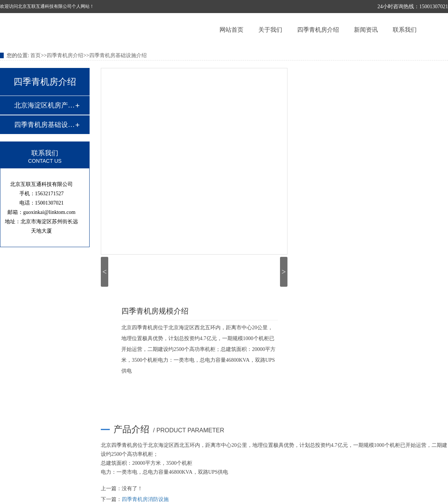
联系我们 (405, 30)
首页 (35, 55)
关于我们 (270, 30)
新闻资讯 (366, 30)
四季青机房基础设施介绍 (118, 55)
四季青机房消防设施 (145, 499)
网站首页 (231, 30)
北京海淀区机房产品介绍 (44, 105)
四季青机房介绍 (318, 30)
